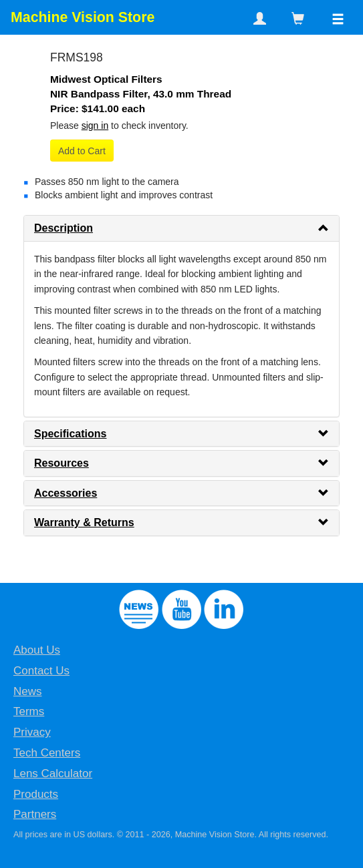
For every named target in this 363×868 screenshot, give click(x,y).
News (28, 691)
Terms (29, 711)
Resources (62, 463)
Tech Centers (47, 753)
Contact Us (41, 671)
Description (64, 228)
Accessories (66, 493)
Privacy (32, 732)
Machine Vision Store (83, 17)
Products (36, 794)
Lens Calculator (53, 774)
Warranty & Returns (84, 522)
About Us (37, 650)
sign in (95, 126)
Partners (35, 814)
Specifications (70, 434)
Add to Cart (82, 151)
